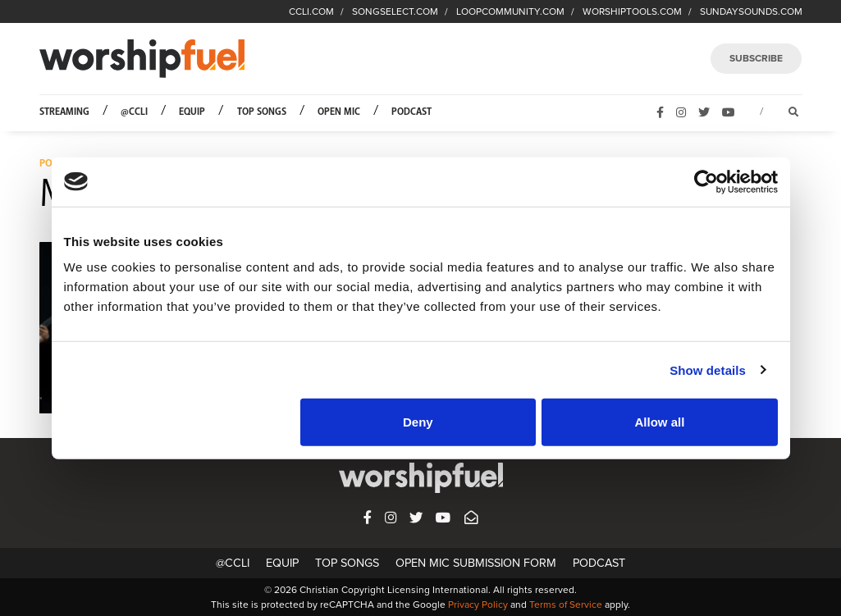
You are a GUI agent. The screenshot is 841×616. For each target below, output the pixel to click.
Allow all (660, 422)
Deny (418, 422)
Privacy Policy (478, 605)
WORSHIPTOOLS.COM (632, 11)
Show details (708, 370)
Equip (192, 112)
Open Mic (339, 112)
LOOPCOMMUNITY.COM (510, 11)
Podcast (411, 112)
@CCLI (134, 112)
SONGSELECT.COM (395, 11)
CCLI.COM (311, 11)
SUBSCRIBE (756, 58)
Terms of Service (566, 605)
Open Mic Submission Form (476, 563)
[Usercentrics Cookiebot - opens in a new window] (706, 181)
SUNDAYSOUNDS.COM (751, 11)
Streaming (64, 112)
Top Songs (262, 112)
